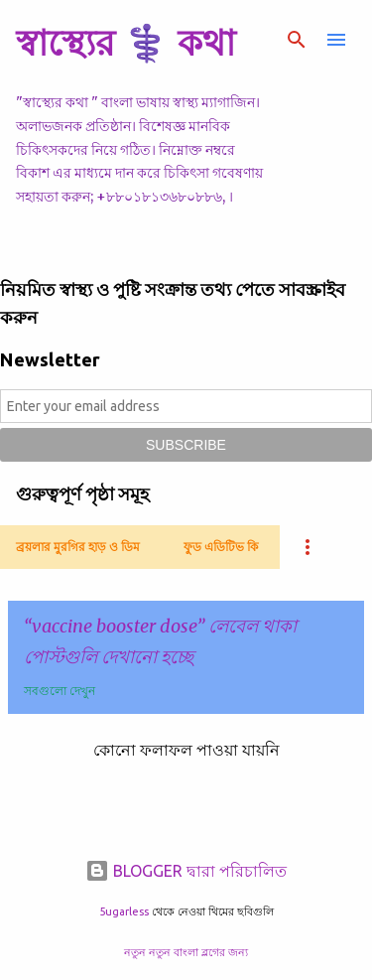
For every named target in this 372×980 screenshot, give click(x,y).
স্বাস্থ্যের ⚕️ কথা (125, 42)
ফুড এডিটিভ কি (221, 547)
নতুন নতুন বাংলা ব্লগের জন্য (186, 952)
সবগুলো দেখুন (60, 691)
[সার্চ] (297, 40)
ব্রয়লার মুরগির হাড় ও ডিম (78, 547)
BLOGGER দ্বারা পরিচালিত (186, 871)
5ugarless (124, 911)
